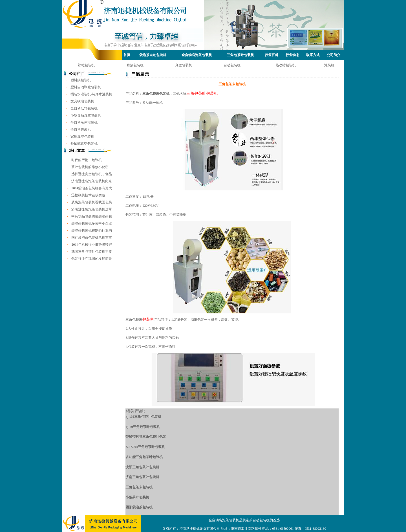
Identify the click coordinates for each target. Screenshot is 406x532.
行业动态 (292, 55)
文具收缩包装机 (82, 101)
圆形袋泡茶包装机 (139, 507)
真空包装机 (184, 65)
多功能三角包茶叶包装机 (144, 457)
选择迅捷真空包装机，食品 (92, 174)
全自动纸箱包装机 (84, 108)
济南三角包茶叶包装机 (142, 477)
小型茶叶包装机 (137, 497)
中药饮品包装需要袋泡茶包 (92, 216)
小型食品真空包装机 (86, 115)
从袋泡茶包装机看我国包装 (92, 202)
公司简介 (334, 55)
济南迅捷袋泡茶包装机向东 (92, 181)
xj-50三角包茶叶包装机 (143, 427)
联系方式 (313, 55)
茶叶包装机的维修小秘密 (90, 167)
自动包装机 (232, 65)
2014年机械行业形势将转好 (92, 245)
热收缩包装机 (286, 65)
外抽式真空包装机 (84, 144)
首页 (127, 55)
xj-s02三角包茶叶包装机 (143, 417)
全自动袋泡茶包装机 (197, 55)
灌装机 (329, 65)
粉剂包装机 (135, 65)
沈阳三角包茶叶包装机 (142, 467)
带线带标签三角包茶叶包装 (146, 437)
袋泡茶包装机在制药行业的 (92, 230)
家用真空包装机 (82, 137)
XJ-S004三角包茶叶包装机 (145, 447)
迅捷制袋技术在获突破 (88, 195)
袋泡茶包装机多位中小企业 (92, 223)
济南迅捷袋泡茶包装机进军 (92, 209)
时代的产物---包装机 (87, 160)
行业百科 (272, 55)
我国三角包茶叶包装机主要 (92, 252)
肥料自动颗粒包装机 (86, 87)
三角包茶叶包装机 (240, 55)
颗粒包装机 (86, 65)
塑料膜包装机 (81, 80)
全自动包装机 (81, 129)
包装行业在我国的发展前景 (92, 259)
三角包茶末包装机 (139, 487)
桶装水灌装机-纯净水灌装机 (91, 94)
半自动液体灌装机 (84, 122)
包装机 (148, 319)
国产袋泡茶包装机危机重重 (92, 238)
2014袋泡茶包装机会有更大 (92, 188)
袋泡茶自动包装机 (153, 55)
